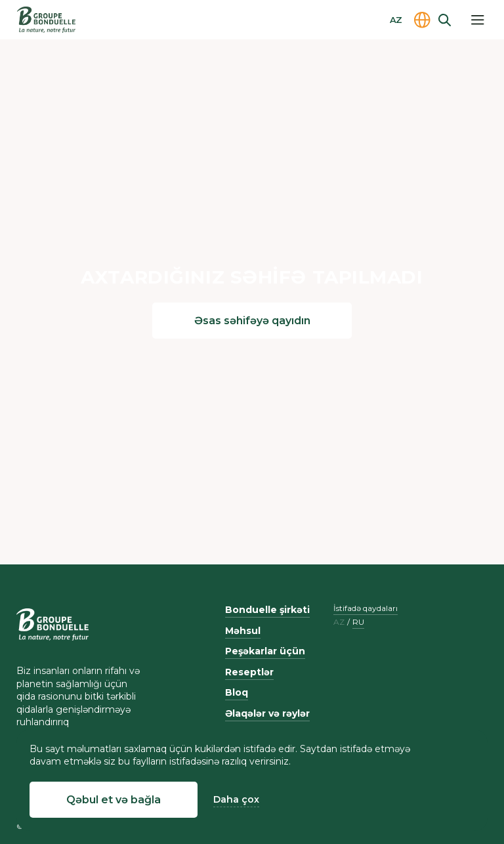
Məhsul (243, 631)
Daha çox (236, 799)
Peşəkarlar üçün (265, 651)
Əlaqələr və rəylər (267, 713)
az (339, 622)
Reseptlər (249, 672)
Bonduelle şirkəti (267, 610)
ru (358, 622)
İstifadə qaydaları (366, 608)
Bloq (237, 692)
